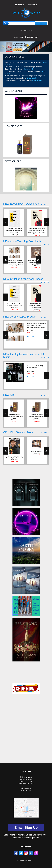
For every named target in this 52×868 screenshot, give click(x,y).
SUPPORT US (32, 5)
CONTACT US (20, 5)
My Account (19, 37)
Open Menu (26, 30)
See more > (45, 204)
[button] (4, 47)
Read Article (29, 69)
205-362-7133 (26, 790)
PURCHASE (31, 336)
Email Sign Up (33, 37)
